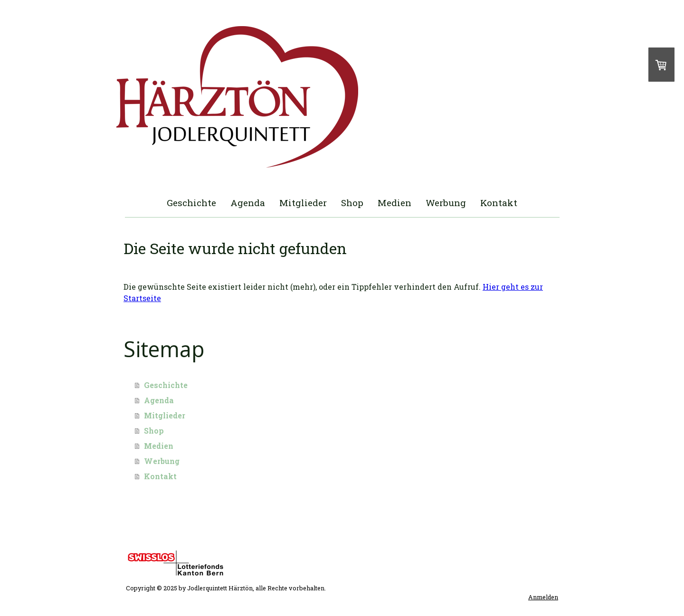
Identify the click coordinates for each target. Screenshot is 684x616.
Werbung (446, 203)
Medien (394, 203)
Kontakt (499, 203)
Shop (352, 203)
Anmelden (543, 597)
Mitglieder (303, 203)
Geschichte (191, 203)
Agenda (248, 203)
